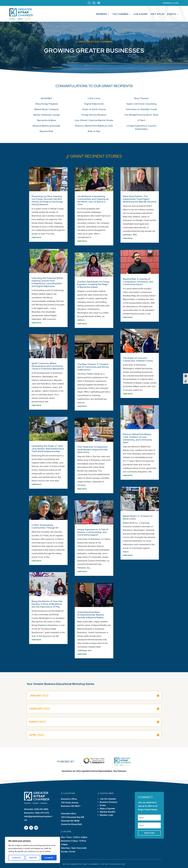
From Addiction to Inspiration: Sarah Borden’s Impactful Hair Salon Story (93, 449)
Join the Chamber (108, 799)
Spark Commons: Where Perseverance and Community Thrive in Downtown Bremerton (48, 366)
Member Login (106, 815)
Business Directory (109, 802)
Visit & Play (157, 14)
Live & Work (141, 14)
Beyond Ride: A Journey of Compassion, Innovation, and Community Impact (138, 282)
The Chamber (120, 14)
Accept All (49, 858)
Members (102, 14)
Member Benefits (108, 812)
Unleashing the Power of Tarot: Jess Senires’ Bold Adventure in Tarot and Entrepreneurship (48, 449)
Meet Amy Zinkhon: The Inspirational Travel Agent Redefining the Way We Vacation (140, 199)
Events (172, 14)
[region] (32, 850)
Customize (16, 858)
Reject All (33, 858)
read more (36, 237)
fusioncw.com (117, 864)
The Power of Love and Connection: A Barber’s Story (138, 359)
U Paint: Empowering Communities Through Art (45, 526)
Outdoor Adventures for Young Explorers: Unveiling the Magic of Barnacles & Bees (93, 284)
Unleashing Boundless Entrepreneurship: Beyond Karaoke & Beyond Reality (91, 615)
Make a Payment (107, 809)
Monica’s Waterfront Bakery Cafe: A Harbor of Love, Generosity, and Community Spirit (137, 438)
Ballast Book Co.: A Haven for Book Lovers (138, 517)
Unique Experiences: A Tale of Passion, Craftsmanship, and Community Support (93, 532)
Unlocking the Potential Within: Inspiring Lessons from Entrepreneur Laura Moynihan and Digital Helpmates (47, 282)
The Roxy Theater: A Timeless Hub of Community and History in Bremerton (93, 367)
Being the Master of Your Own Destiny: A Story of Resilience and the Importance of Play (47, 604)
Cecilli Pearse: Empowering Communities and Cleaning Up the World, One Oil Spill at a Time (93, 200)
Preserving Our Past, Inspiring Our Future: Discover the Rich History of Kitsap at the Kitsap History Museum (47, 200)
